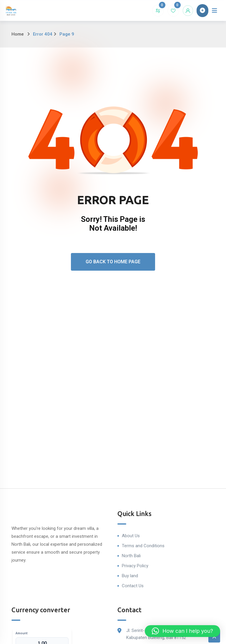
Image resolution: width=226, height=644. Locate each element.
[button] (182, 631)
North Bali (131, 556)
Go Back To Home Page (113, 262)
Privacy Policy (135, 566)
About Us (131, 536)
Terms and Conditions (143, 546)
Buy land (130, 576)
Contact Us (133, 586)
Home (18, 34)
